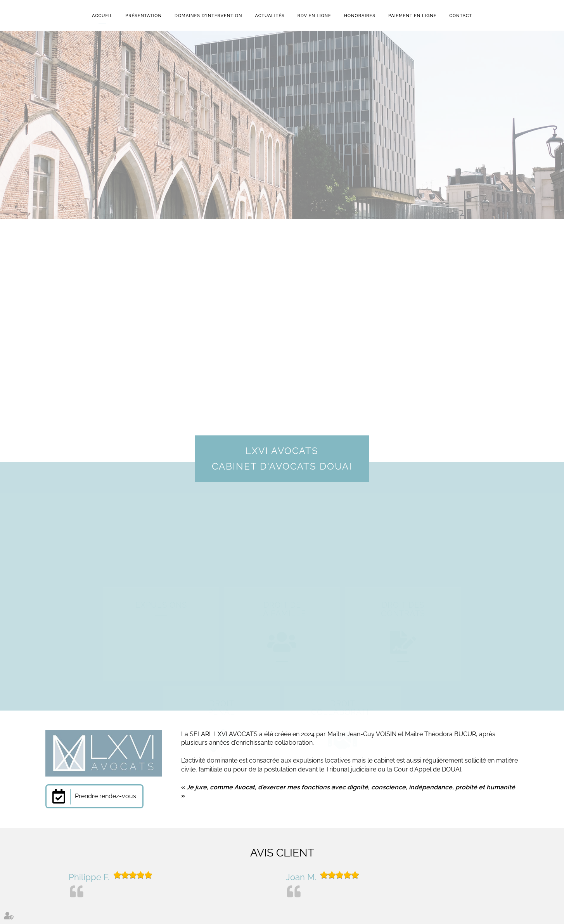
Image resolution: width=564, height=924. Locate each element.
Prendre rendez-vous (106, 796)
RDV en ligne (314, 16)
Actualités (270, 16)
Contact (461, 16)
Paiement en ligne (412, 16)
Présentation (144, 16)
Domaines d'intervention (208, 16)
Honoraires (360, 16)
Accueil (102, 16)
